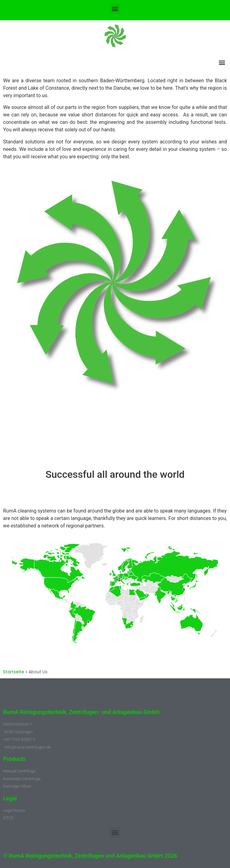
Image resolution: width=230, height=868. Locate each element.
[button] (115, 9)
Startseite (14, 672)
